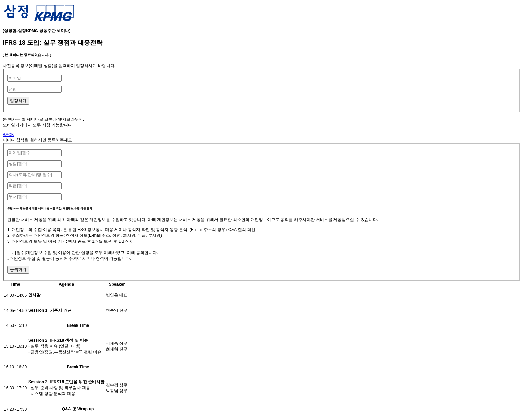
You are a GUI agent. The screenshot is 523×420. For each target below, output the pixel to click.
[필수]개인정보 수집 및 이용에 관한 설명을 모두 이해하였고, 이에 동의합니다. (86, 253)
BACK (8, 135)
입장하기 (18, 101)
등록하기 (18, 269)
